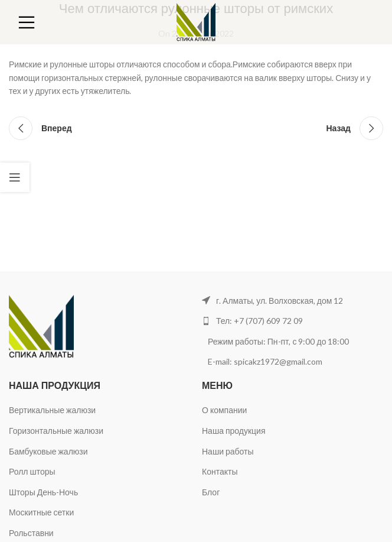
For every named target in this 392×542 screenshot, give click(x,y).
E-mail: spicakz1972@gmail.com (266, 361)
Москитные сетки (41, 512)
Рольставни (31, 533)
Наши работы (228, 451)
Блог (211, 492)
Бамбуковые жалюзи (48, 451)
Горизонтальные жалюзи (56, 431)
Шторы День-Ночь (43, 492)
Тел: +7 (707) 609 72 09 (259, 321)
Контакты (220, 471)
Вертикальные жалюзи (52, 410)
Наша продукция (233, 431)
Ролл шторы (32, 471)
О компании (224, 410)
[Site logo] (196, 21)
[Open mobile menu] (27, 22)
